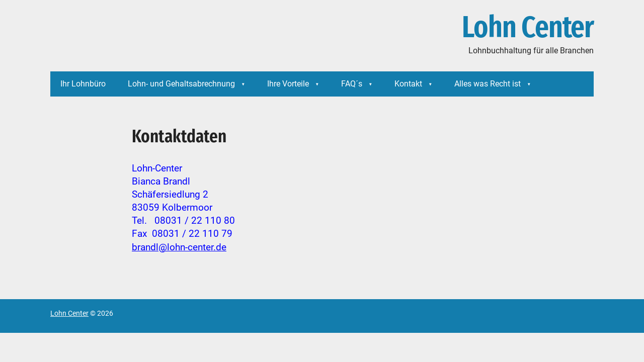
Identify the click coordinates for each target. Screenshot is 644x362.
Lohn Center (528, 28)
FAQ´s (352, 84)
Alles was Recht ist (488, 84)
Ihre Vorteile (288, 84)
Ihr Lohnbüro (83, 84)
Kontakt (408, 84)
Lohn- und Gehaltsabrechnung (181, 84)
